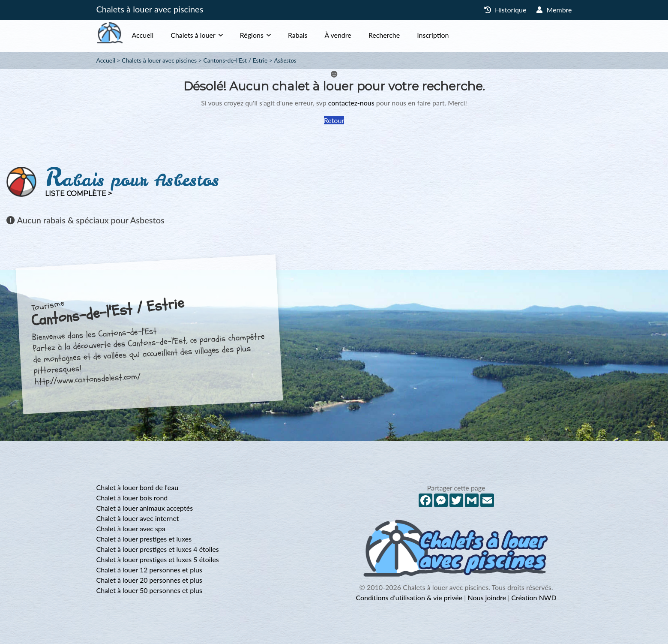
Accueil (160, 35)
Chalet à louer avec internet (138, 518)
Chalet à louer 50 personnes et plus (149, 590)
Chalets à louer (210, 35)
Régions (269, 35)
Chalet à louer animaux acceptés (145, 508)
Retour (334, 120)
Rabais (315, 35)
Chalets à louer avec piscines (150, 9)
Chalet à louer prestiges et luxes (144, 539)
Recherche (401, 35)
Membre (554, 10)
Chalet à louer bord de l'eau (138, 487)
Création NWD (534, 597)
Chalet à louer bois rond (132, 498)
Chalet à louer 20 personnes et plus (149, 580)
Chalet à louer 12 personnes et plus (149, 570)
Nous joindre (487, 597)
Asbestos (285, 60)
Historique (505, 10)
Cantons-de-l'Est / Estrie (235, 60)
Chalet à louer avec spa (131, 528)
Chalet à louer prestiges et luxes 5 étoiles (158, 559)
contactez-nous (351, 103)
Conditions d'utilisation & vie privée (409, 597)
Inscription (450, 35)
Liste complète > (78, 194)
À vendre (355, 35)
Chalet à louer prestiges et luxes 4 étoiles (158, 549)
